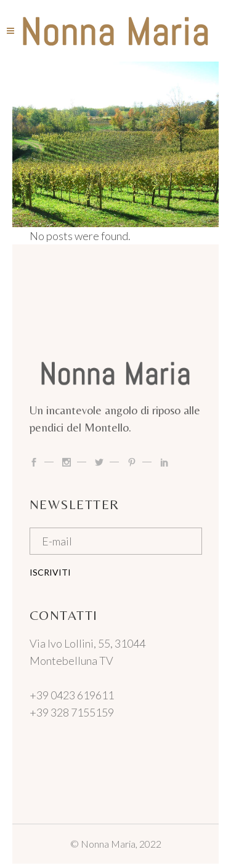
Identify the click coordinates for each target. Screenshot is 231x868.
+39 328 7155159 (72, 712)
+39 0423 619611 (72, 695)
